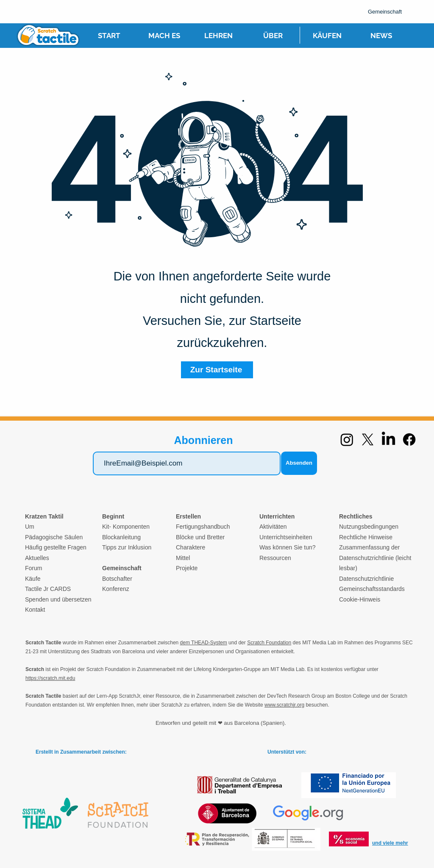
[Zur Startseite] (217, 370)
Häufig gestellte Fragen (56, 547)
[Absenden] (299, 463)
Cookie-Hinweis (360, 599)
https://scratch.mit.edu (50, 678)
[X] (368, 440)
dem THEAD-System (204, 643)
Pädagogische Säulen (54, 537)
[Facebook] (409, 440)
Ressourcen (275, 558)
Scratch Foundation (269, 643)
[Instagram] (347, 440)
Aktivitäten (273, 527)
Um (30, 527)
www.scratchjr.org (284, 705)
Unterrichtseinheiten (286, 537)
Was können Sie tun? (288, 547)
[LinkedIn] (388, 440)
